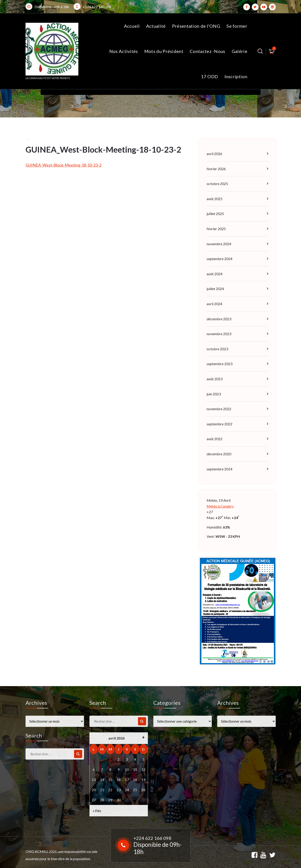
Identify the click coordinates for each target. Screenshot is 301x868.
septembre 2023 (219, 364)
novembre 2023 (219, 334)
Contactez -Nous (208, 51)
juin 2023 (214, 394)
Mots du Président (164, 51)
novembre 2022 (219, 409)
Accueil (132, 26)
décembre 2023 (219, 319)
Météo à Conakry (220, 506)
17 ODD (210, 76)
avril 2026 (214, 154)
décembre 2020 (219, 454)
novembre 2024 (219, 244)
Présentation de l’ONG (196, 26)
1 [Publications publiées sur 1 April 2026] (110, 759)
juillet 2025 (215, 214)
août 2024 (215, 274)
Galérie (239, 51)
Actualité (156, 26)
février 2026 (216, 169)
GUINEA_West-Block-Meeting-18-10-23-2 (63, 165)
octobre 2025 (217, 184)
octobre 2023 (217, 349)
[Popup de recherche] (260, 51)
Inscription (236, 76)
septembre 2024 (219, 259)
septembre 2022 (219, 424)
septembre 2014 (219, 469)
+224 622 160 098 (97, 7)
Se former (237, 26)
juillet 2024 (215, 289)
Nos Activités (124, 51)
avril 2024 (214, 304)
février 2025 (216, 229)
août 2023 (215, 379)
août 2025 (215, 199)
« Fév (97, 811)
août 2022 (215, 439)
